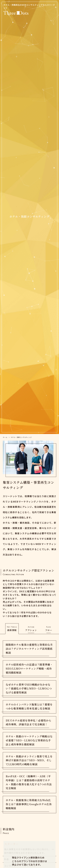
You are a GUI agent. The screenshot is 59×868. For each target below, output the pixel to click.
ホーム (5, 437)
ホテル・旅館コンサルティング (21, 437)
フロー (49, 629)
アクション (31, 629)
